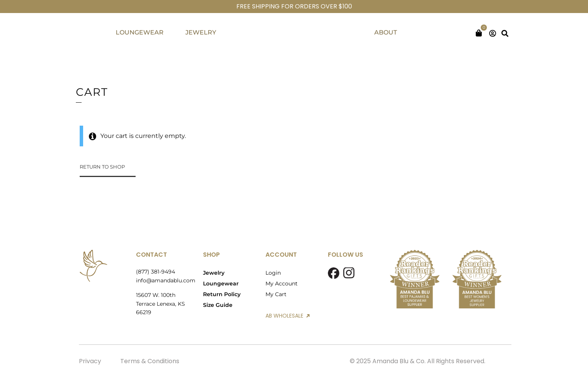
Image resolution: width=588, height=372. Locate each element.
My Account (282, 284)
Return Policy (222, 294)
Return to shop (102, 167)
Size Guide (218, 305)
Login (273, 273)
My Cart (276, 294)
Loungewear (221, 284)
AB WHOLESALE (287, 316)
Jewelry (214, 273)
